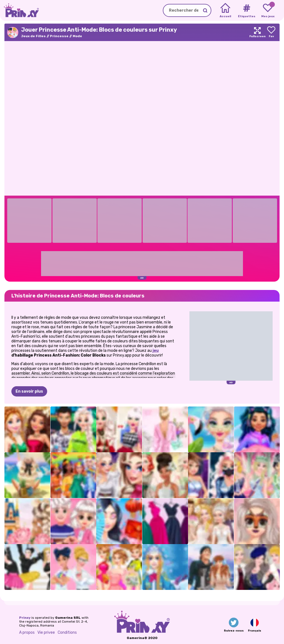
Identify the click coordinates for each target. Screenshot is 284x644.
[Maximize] (257, 32)
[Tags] (246, 11)
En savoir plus (29, 391)
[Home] (225, 11)
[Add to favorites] (271, 32)
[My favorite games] (268, 11)
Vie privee (46, 632)
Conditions (67, 632)
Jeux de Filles (33, 36)
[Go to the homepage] (19, 10)
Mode (77, 36)
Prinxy (25, 618)
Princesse (59, 36)
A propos (27, 632)
